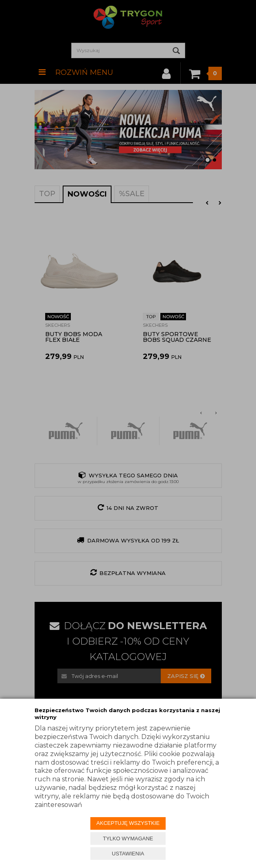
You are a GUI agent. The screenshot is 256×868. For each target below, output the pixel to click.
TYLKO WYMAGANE (128, 838)
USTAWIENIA (128, 854)
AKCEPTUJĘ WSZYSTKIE (128, 823)
